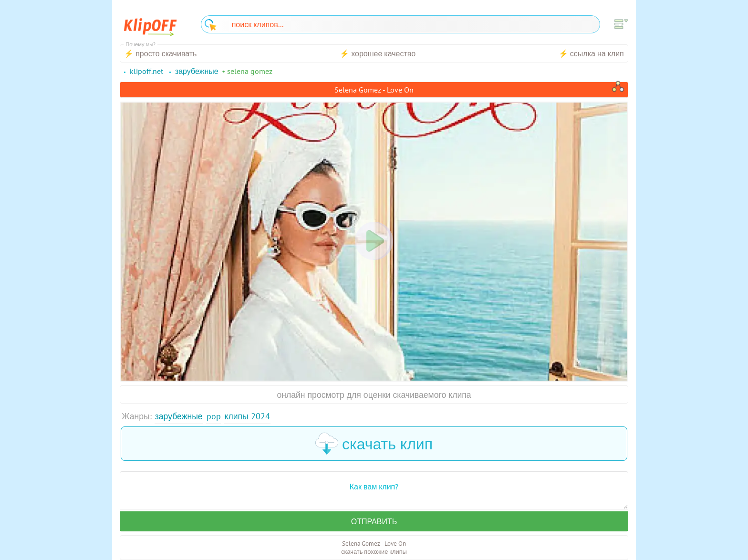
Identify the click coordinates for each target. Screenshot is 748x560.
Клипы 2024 (247, 416)
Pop (214, 416)
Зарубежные (179, 416)
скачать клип (374, 444)
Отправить (374, 521)
